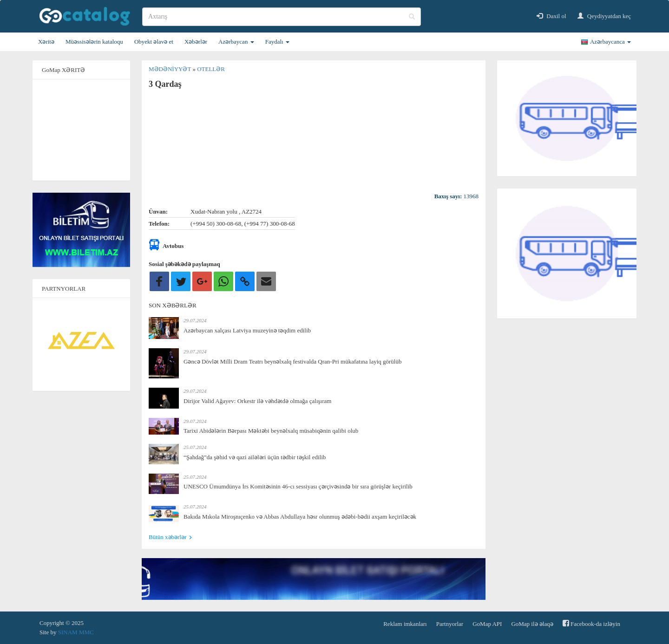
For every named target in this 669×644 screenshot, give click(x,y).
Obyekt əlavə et (154, 42)
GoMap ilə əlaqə (532, 624)
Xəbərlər (196, 42)
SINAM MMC (76, 632)
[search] (282, 17)
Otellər (211, 69)
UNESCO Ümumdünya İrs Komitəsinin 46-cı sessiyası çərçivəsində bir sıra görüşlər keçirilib (298, 486)
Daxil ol (551, 16)
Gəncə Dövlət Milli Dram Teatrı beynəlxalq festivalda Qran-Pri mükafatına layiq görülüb (292, 361)
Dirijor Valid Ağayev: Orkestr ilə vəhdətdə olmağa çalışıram (257, 401)
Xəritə (46, 42)
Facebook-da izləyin (591, 623)
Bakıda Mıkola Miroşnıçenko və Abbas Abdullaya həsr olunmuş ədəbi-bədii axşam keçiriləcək (300, 517)
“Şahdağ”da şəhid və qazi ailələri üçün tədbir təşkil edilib (255, 457)
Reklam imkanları (405, 624)
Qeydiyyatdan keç (604, 16)
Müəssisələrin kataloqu (94, 42)
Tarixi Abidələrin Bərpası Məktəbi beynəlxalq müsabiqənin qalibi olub (271, 431)
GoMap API (487, 624)
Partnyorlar (450, 624)
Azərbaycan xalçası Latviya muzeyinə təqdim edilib (247, 330)
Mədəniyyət (171, 69)
